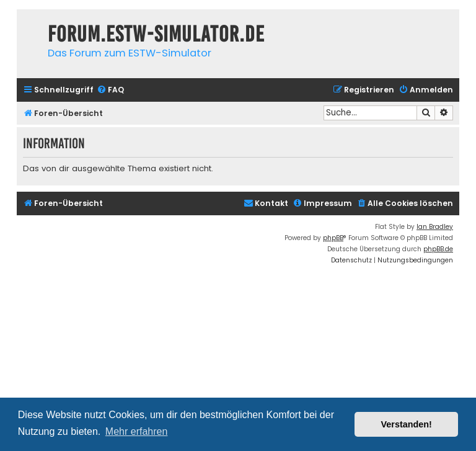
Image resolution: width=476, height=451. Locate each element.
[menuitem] (110, 90)
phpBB (333, 238)
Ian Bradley (435, 227)
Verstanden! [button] (407, 424)
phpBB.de (438, 249)
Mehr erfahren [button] (137, 431)
